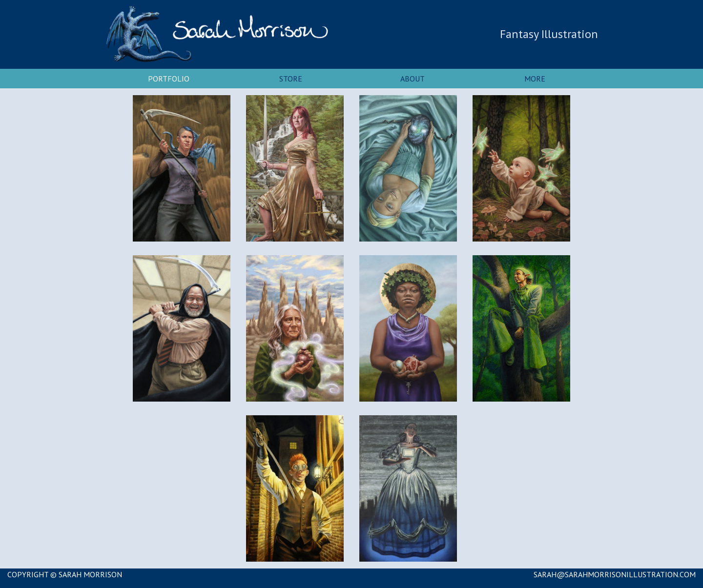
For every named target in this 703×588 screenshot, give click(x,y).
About (413, 79)
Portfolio (169, 79)
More (535, 79)
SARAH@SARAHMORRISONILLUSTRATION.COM (615, 574)
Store (291, 79)
